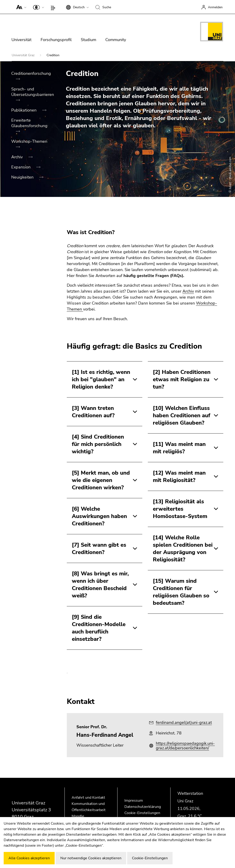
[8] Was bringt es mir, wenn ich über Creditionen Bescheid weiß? (100, 585)
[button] (20, 7)
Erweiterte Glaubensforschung (29, 123)
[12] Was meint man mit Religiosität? (179, 476)
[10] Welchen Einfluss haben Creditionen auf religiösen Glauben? (182, 415)
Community (116, 40)
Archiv (18, 157)
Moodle (78, 816)
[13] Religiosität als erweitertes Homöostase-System (180, 509)
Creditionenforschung (31, 73)
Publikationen (24, 110)
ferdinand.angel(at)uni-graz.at (184, 722)
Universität (21, 40)
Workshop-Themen (29, 141)
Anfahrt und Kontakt (88, 798)
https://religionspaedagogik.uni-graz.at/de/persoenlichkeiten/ (185, 746)
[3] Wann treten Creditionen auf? (93, 412)
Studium (88, 40)
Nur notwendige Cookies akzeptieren (91, 858)
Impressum (134, 801)
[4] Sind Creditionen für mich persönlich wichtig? (98, 444)
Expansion (21, 167)
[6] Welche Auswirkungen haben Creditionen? (99, 516)
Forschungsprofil (56, 40)
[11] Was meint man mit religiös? (179, 448)
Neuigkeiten (23, 177)
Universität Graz (24, 55)
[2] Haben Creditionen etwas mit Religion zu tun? (182, 379)
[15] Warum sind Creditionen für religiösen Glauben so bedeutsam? (181, 592)
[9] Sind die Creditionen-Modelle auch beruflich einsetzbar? (99, 628)
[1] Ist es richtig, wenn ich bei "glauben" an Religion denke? (101, 379)
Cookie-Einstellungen (142, 813)
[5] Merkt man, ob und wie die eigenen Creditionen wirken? (101, 480)
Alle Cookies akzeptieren (29, 858)
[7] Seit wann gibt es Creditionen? (99, 549)
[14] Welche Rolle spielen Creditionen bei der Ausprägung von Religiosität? (183, 549)
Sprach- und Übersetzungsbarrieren (33, 92)
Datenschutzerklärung (143, 807)
